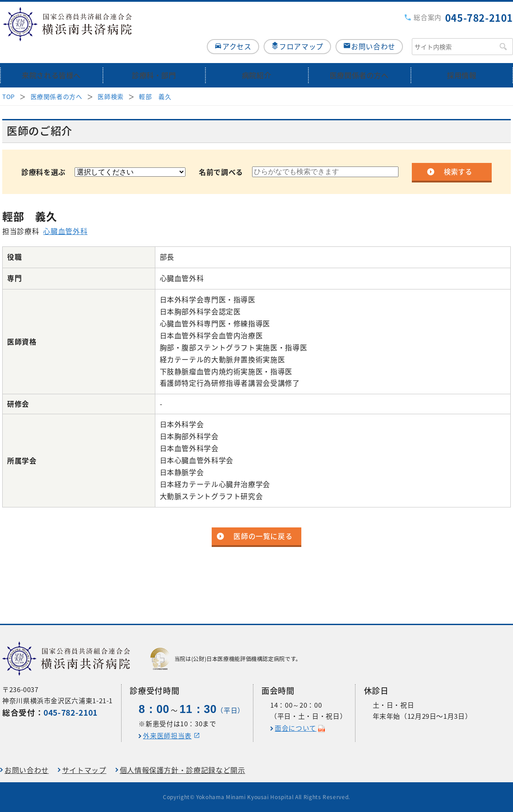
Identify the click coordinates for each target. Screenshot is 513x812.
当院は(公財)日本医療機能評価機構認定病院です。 (226, 659)
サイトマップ (84, 770)
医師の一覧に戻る (263, 520)
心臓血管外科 (65, 215)
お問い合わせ (373, 30)
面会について (296, 728)
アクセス (227, 30)
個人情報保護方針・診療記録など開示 (183, 770)
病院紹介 (257, 59)
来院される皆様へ (51, 59)
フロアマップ (296, 30)
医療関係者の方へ (359, 59)
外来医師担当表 (167, 736)
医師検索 (111, 80)
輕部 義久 (155, 80)
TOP (9, 80)
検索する (458, 156)
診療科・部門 (154, 59)
